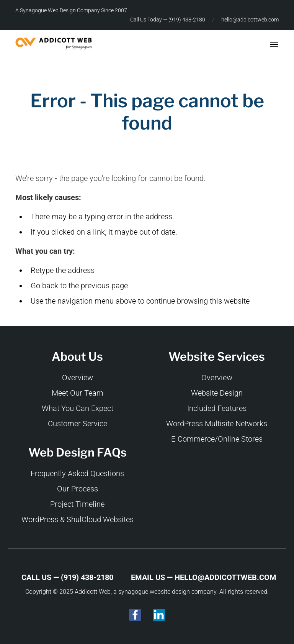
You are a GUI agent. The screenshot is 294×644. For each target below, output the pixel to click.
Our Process (78, 489)
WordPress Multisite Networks (217, 424)
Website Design (217, 393)
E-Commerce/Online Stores (217, 439)
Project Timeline (77, 504)
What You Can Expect (78, 408)
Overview (78, 378)
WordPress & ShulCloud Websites (78, 519)
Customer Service (78, 424)
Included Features (217, 408)
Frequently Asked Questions (77, 473)
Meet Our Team (78, 393)
